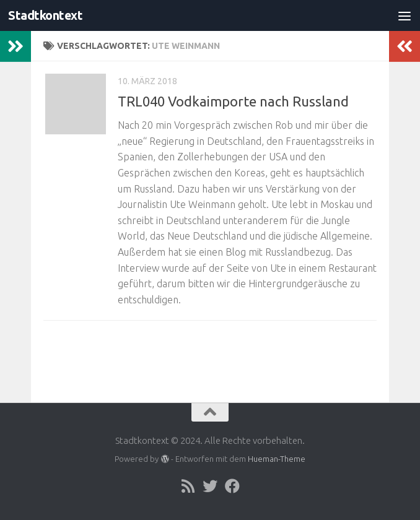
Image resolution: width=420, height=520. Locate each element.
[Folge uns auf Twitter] (210, 486)
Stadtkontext (47, 15)
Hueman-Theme (277, 459)
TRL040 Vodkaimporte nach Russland (233, 101)
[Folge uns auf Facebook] (232, 486)
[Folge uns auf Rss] (188, 486)
